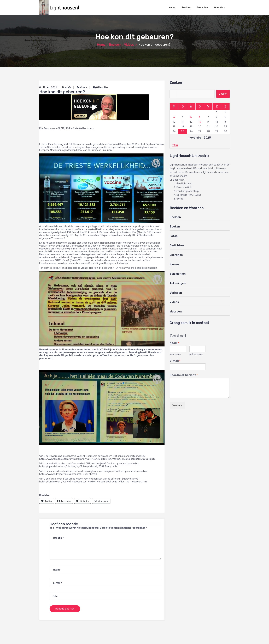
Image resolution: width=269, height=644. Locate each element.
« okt (175, 145)
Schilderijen (178, 274)
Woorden (203, 8)
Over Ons (220, 8)
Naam (174, 343)
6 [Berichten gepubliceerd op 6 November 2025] (200, 117)
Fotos (174, 236)
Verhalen (176, 293)
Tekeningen (178, 283)
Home (172, 8)
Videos (129, 45)
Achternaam (196, 354)
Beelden (186, 8)
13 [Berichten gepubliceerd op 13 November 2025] (200, 122)
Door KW (67, 87)
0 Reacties (101, 87)
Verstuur (177, 405)
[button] (61, 8)
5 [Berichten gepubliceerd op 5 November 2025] (191, 117)
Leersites (176, 255)
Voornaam (175, 354)
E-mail (175, 361)
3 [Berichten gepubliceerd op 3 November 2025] (174, 117)
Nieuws (175, 264)
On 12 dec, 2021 (48, 87)
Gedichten (177, 245)
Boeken (175, 227)
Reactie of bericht (184, 375)
